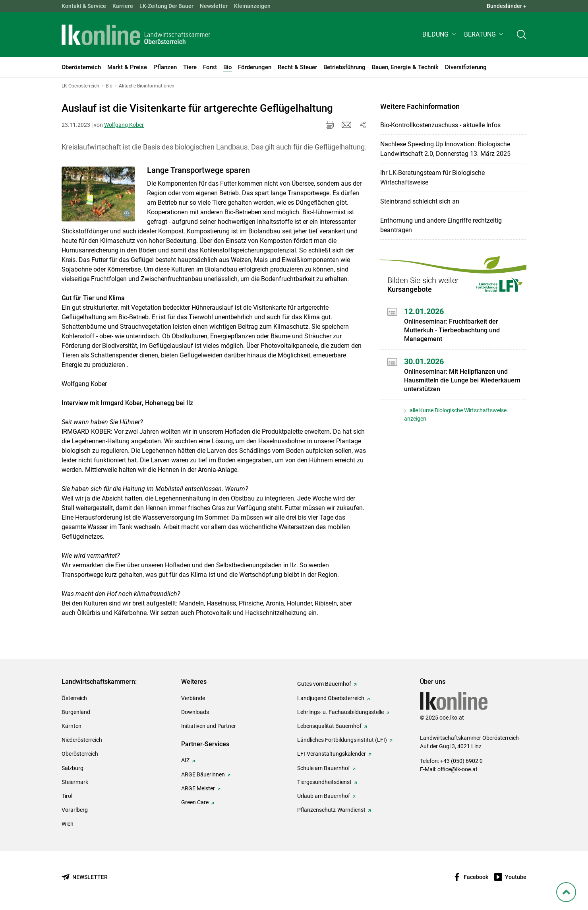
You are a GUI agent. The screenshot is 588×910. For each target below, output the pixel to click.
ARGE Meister (198, 788)
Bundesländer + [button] (507, 6)
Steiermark (75, 782)
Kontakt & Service (84, 6)
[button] (440, 34)
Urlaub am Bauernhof (324, 796)
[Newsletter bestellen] (85, 877)
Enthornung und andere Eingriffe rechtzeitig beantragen (441, 225)
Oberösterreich (80, 754)
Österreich (74, 698)
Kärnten (72, 726)
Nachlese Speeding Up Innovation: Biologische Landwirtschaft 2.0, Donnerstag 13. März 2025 (445, 149)
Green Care (195, 802)
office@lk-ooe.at (457, 769)
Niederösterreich (82, 740)
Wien (68, 824)
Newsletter (214, 6)
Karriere (123, 6)
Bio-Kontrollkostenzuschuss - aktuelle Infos (440, 125)
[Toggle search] (522, 34)
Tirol (67, 796)
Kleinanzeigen (252, 6)
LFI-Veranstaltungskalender (332, 754)
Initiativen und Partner (209, 726)
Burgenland (76, 712)
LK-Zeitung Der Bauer (166, 6)
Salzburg (73, 768)
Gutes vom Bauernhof (324, 684)
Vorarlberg (75, 810)
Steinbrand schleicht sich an (420, 201)
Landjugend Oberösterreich (331, 698)
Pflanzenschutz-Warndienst (331, 810)
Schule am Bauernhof (324, 768)
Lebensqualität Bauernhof (329, 726)
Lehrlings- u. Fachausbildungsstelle (340, 712)
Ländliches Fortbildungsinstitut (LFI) (342, 740)
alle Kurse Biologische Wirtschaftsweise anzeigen (455, 414)
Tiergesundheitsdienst (324, 782)
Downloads (195, 712)
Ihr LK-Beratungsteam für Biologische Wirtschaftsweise (432, 178)
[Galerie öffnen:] (98, 194)
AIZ (185, 760)
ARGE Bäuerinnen (203, 774)
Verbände (193, 698)
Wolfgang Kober (124, 125)
